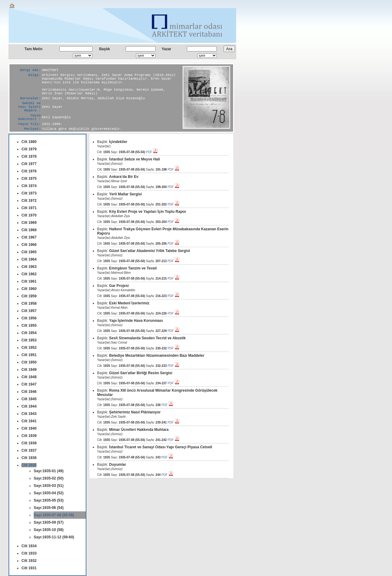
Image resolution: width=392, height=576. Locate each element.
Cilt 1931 (29, 568)
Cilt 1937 (29, 450)
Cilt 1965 (29, 252)
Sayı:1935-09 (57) (49, 522)
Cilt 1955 (29, 326)
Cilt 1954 (29, 333)
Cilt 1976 (29, 171)
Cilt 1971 (29, 208)
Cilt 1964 (29, 259)
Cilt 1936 (29, 458)
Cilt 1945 (29, 399)
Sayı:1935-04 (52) (49, 493)
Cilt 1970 (29, 215)
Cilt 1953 (29, 340)
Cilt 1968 (29, 230)
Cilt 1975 (29, 179)
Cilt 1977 (29, 164)
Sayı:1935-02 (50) (49, 478)
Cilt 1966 (29, 245)
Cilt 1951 (29, 355)
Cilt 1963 (29, 267)
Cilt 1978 (29, 156)
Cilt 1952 (29, 348)
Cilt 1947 (29, 384)
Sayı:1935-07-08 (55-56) (54, 515)
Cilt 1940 (29, 428)
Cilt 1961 (29, 281)
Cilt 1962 (29, 274)
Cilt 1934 (29, 546)
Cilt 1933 (29, 553)
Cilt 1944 (29, 406)
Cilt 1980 (29, 142)
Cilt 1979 (29, 149)
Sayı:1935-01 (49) (49, 471)
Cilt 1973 (29, 193)
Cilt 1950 (29, 362)
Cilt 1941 (29, 421)
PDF (152, 152)
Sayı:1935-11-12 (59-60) (54, 537)
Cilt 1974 (29, 186)
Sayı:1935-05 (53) (49, 500)
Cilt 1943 (29, 414)
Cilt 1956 (29, 318)
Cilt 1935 (29, 465)
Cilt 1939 (29, 436)
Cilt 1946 (29, 392)
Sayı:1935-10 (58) (49, 530)
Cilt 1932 (29, 561)
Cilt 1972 (29, 201)
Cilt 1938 (29, 443)
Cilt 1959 (29, 296)
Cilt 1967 (29, 237)
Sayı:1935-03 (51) (49, 486)
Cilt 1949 (29, 370)
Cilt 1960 (29, 289)
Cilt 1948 (29, 377)
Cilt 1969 (29, 223)
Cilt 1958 (29, 303)
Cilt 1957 (29, 311)
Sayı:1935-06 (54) (49, 508)
